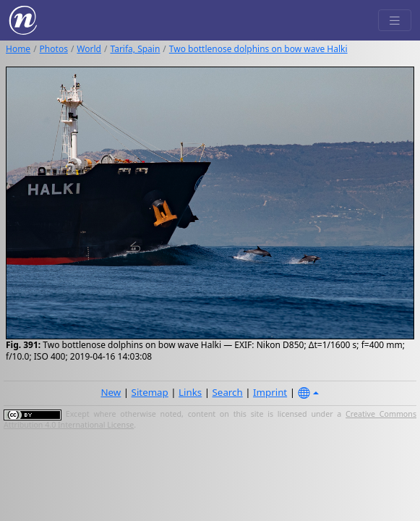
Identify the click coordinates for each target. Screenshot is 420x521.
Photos (54, 49)
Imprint (270, 392)
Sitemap (150, 392)
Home (18, 49)
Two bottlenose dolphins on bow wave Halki (258, 49)
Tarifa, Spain (135, 49)
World (89, 49)
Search (228, 392)
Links (190, 392)
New (111, 392)
